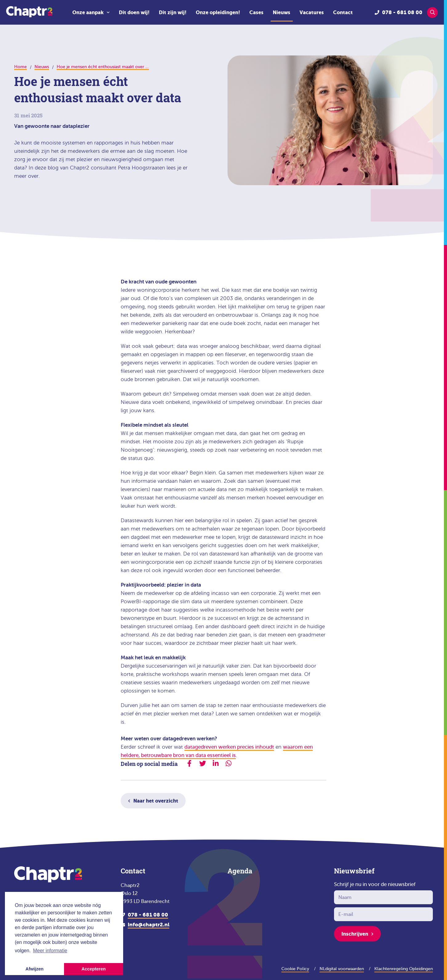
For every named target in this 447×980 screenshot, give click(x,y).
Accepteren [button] (94, 969)
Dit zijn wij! (173, 12)
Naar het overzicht (156, 801)
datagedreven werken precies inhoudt (229, 747)
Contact (343, 12)
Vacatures (312, 12)
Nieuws (282, 12)
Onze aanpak (88, 12)
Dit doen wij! (134, 12)
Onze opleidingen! (218, 12)
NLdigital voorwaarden (342, 969)
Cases (256, 12)
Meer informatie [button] (50, 951)
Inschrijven (355, 934)
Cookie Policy (295, 969)
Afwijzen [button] (34, 969)
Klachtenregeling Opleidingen (404, 969)
